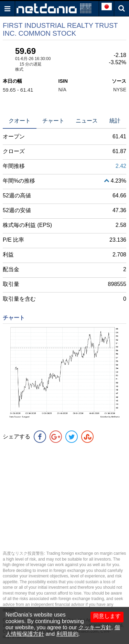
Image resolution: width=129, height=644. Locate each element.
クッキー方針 (95, 627)
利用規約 (67, 634)
